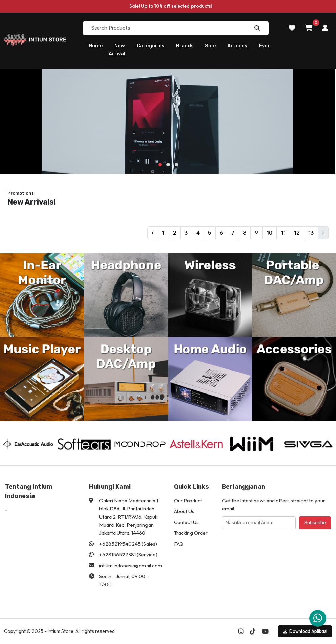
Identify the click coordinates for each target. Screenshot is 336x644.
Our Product (188, 500)
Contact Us (186, 522)
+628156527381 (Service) (128, 555)
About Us (184, 511)
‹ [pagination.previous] (153, 233)
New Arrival (117, 50)
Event (266, 46)
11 (283, 233)
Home (96, 46)
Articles (237, 46)
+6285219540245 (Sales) (128, 544)
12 (297, 233)
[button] (160, 165)
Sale (210, 46)
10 (270, 233)
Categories (151, 46)
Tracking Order (191, 533)
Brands (185, 46)
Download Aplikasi (305, 631)
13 (311, 233)
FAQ (179, 544)
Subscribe (315, 523)
